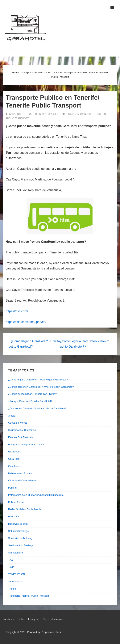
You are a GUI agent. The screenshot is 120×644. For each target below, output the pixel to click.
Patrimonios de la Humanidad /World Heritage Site (36, 495)
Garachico (14, 452)
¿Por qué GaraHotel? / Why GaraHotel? (30, 401)
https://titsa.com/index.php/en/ (26, 322)
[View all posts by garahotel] (15, 114)
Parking (12, 488)
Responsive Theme (52, 632)
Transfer (13, 589)
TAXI (11, 560)
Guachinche (15, 466)
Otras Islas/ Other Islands (22, 480)
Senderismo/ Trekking (20, 538)
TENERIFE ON (17, 574)
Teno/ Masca (15, 581)
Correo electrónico (53, 619)
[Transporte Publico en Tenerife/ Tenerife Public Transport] (52, 114)
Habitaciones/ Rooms (20, 473)
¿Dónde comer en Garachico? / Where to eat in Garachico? (41, 387)
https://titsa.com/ (17, 311)
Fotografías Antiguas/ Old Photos (26, 445)
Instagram (34, 619)
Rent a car (14, 517)
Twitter (21, 619)
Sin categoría (16, 553)
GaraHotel (14, 459)
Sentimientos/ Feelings (21, 545)
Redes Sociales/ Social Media (25, 509)
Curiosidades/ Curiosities (22, 430)
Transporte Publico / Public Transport (29, 596)
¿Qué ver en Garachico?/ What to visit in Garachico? (37, 408)
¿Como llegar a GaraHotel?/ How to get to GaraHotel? (38, 380)
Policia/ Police (16, 502)
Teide (11, 567)
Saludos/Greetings (18, 531)
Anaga (12, 416)
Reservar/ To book (18, 524)
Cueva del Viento (18, 423)
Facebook (8, 619)
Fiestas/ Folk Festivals (21, 437)
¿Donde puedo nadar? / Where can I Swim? (32, 394)
